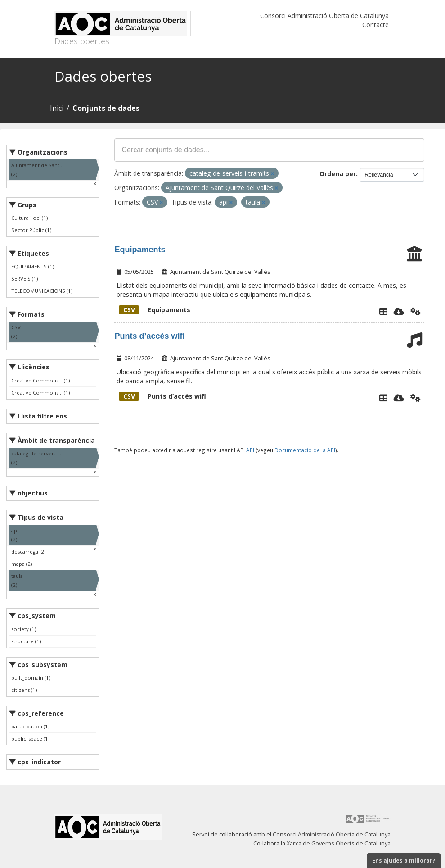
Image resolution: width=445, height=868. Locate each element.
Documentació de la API (305, 450)
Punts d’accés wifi (149, 336)
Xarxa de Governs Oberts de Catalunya (339, 843)
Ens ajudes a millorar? (404, 861)
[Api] (416, 311)
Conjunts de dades (106, 108)
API (250, 450)
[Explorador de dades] (383, 311)
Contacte (375, 25)
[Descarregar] (399, 311)
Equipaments (140, 250)
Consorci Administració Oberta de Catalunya (324, 16)
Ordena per (338, 174)
